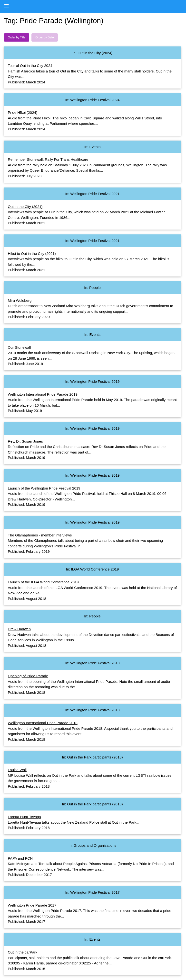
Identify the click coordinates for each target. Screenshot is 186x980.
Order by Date (44, 37)
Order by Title (17, 37)
